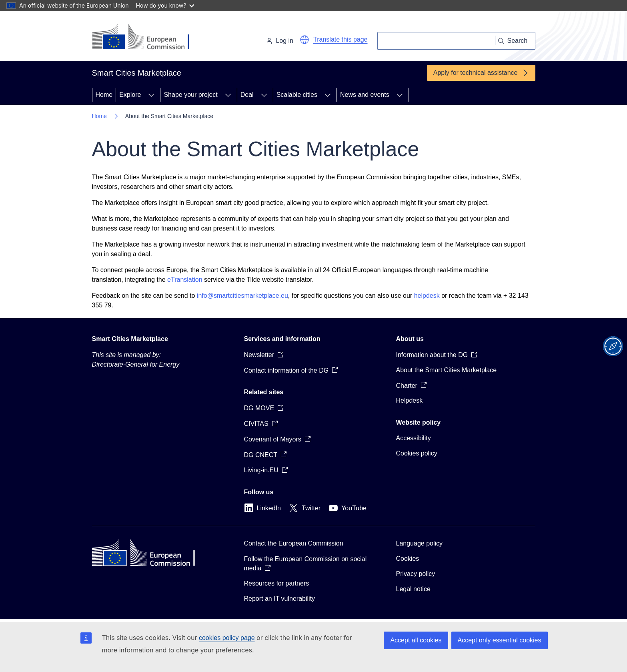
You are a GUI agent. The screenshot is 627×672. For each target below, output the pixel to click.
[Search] (436, 41)
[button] (304, 40)
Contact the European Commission (294, 543)
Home (104, 95)
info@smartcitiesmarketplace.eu (242, 296)
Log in (280, 41)
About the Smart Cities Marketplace (447, 370)
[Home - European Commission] (147, 38)
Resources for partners (277, 583)
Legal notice (413, 589)
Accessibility (414, 438)
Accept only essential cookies (500, 640)
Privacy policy (416, 574)
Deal (247, 95)
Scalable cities (297, 95)
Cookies (408, 559)
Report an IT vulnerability (280, 599)
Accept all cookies (416, 640)
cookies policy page (227, 638)
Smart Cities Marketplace (130, 339)
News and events (365, 95)
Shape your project (190, 95)
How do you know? (165, 5)
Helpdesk (410, 400)
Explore (130, 95)
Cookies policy (417, 453)
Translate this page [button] (340, 39)
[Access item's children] (151, 95)
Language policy (420, 543)
